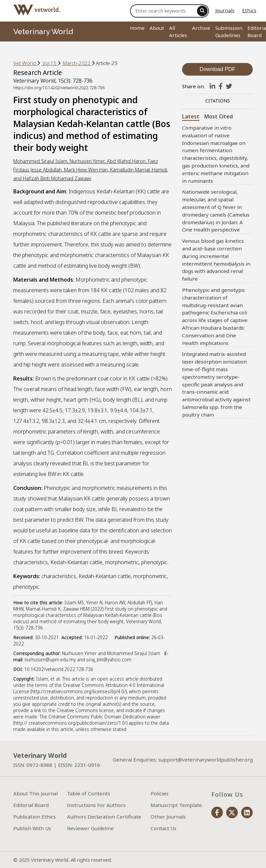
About (157, 28)
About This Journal (35, 793)
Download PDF (218, 69)
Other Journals (168, 817)
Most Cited (219, 116)
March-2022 (77, 63)
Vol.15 (49, 63)
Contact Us (164, 828)
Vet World (25, 63)
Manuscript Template (176, 805)
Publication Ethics (34, 817)
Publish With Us (32, 828)
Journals (225, 10)
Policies (160, 793)
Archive (201, 28)
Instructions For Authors (96, 805)
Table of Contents (89, 793)
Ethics (249, 10)
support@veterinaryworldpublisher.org (205, 760)
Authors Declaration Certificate (104, 817)
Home (137, 28)
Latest (191, 116)
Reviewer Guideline (90, 828)
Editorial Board (31, 805)
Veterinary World (43, 32)
